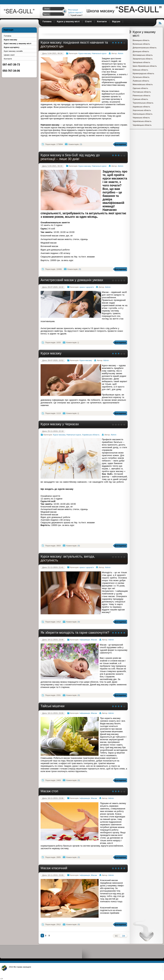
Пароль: (46, 14)
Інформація (85, 640)
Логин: (47, 9)
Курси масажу (19, 12)
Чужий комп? (76, 15)
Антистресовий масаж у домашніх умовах (72, 280)
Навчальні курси (99, 53)
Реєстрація (73, 10)
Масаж (94, 640)
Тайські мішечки (53, 706)
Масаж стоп (49, 791)
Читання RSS (160, 23)
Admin (121, 53)
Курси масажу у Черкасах (60, 424)
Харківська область (91, 435)
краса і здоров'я (87, 287)
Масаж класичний (54, 868)
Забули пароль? (75, 12)
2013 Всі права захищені (20, 967)
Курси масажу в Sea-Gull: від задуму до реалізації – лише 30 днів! (70, 157)
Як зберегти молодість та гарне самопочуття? (75, 633)
